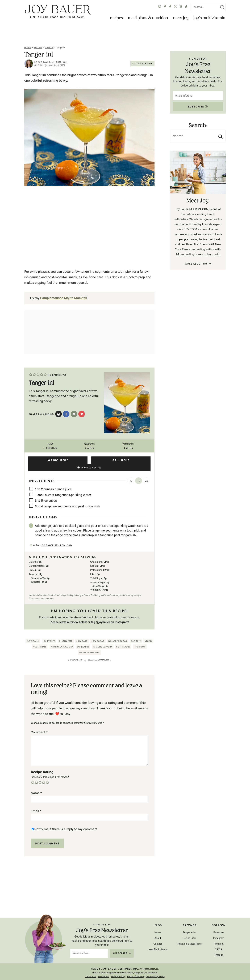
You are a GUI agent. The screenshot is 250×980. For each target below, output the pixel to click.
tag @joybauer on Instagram (109, 615)
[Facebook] (170, 7)
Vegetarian (40, 639)
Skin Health (123, 639)
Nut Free (136, 634)
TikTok (219, 942)
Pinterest (219, 936)
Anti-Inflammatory (62, 639)
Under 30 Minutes (89, 645)
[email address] (198, 96)
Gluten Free (66, 634)
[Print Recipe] (59, 414)
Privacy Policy (118, 969)
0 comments (75, 652)
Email (36, 804)
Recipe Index (189, 925)
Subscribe (198, 106)
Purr (130, 975)
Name (36, 786)
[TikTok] (186, 7)
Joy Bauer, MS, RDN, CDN (53, 62)
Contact (158, 936)
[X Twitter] (176, 7)
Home (28, 47)
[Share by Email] (74, 414)
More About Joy (198, 264)
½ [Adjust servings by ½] (131, 473)
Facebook (219, 925)
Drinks (49, 47)
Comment (39, 725)
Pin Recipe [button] (91, 460)
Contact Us (91, 969)
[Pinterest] (165, 7)
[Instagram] (160, 7)
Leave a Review (133, 460)
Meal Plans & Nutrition (148, 18)
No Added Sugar (118, 634)
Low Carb (82, 634)
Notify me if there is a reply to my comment (66, 822)
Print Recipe (49, 460)
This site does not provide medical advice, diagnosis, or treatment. (125, 965)
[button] (31, 375)
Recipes (116, 18)
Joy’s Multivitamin (209, 18)
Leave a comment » (99, 652)
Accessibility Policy (155, 969)
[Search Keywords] (208, 7)
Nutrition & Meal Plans (189, 936)
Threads (219, 947)
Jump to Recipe (144, 63)
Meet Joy (181, 18)
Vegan (148, 634)
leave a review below (73, 615)
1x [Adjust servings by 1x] (139, 473)
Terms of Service (135, 969)
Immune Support (103, 639)
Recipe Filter (189, 931)
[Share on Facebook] (66, 414)
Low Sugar (98, 634)
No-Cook (140, 639)
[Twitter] (181, 7)
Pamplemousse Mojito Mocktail (64, 298)
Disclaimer (103, 969)
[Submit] (222, 7)
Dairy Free (49, 634)
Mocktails (33, 634)
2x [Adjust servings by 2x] (146, 473)
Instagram (219, 931)
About (158, 931)
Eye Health (83, 639)
